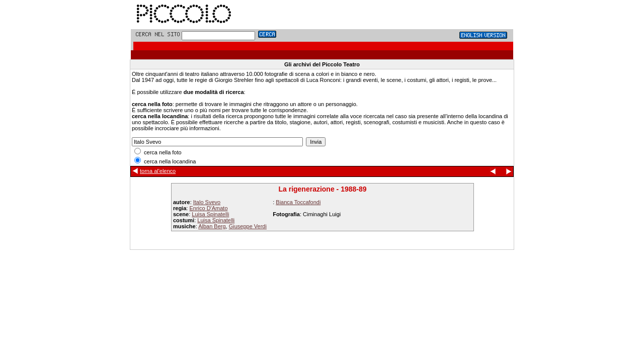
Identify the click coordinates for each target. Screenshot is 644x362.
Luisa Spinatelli (210, 214)
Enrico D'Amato (208, 208)
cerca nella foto (158, 152)
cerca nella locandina (165, 161)
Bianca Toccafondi (298, 202)
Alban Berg (212, 226)
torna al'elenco (158, 171)
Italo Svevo (207, 202)
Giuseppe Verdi (248, 226)
